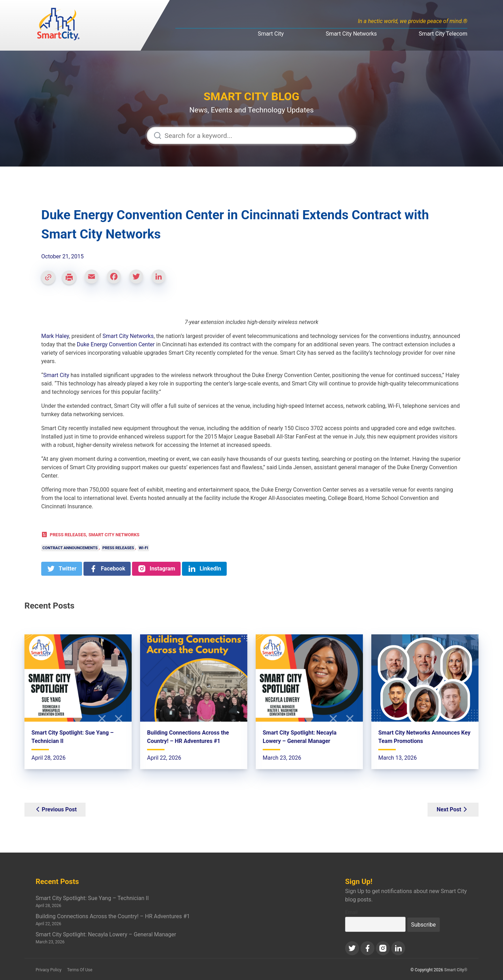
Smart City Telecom (443, 34)
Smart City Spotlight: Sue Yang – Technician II (92, 898)
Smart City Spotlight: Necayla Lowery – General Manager (106, 934)
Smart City (271, 34)
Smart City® (456, 970)
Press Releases (68, 535)
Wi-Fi (143, 548)
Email (351, 912)
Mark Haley (55, 336)
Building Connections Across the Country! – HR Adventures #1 (113, 916)
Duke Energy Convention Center (116, 344)
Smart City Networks (351, 34)
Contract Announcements (70, 548)
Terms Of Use (80, 970)
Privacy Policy (49, 970)
